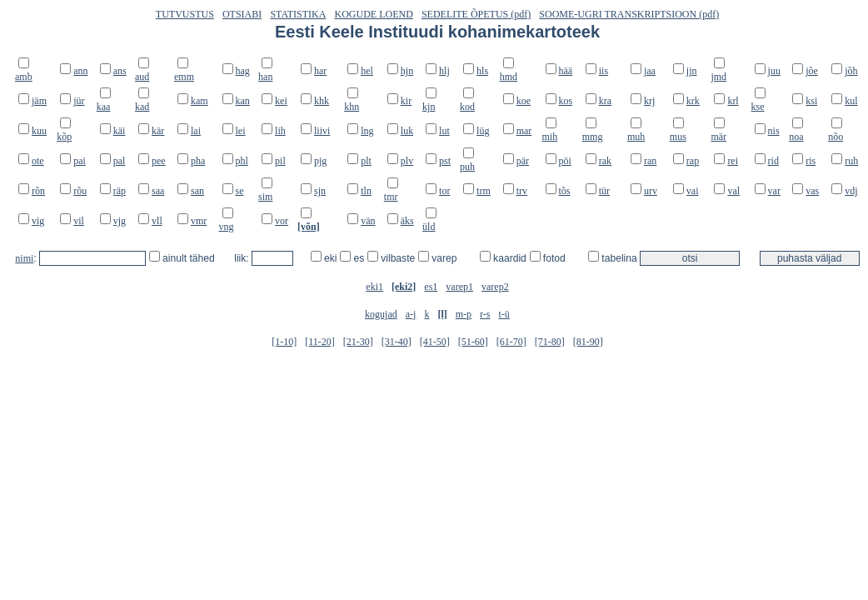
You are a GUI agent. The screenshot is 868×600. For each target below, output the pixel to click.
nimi (24, 258)
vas (812, 191)
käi (120, 131)
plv (407, 161)
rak (605, 161)
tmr (391, 197)
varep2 (495, 287)
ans (120, 71)
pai (80, 161)
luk (407, 131)
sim (265, 197)
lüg (483, 131)
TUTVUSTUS (185, 14)
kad (142, 107)
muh (636, 137)
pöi (565, 161)
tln (366, 191)
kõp (64, 137)
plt (366, 161)
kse (758, 107)
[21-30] (358, 342)
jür (79, 101)
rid (773, 161)
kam (200, 101)
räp (120, 191)
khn (352, 107)
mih (550, 137)
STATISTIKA (298, 14)
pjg (320, 161)
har (320, 71)
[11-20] (320, 342)
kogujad (381, 314)
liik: (243, 258)
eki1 (374, 287)
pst (445, 161)
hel (367, 71)
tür (604, 191)
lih (280, 131)
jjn (692, 71)
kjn (429, 107)
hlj (444, 71)
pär (523, 161)
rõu (80, 191)
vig (38, 221)
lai (196, 131)
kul (851, 101)
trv (522, 191)
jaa (650, 71)
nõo (836, 137)
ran (650, 161)
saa (158, 191)
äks (407, 221)
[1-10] (284, 342)
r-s (485, 314)
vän (368, 221)
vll (157, 221)
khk (322, 101)
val (733, 191)
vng (227, 227)
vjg (120, 221)
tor (444, 191)
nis (774, 131)
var (774, 191)
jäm (39, 101)
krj (649, 101)
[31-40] (397, 342)
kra (605, 101)
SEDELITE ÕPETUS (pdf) (476, 14)
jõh (851, 71)
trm (484, 191)
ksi (811, 101)
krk (693, 101)
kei (281, 101)
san (197, 191)
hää (566, 71)
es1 (431, 287)
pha (198, 161)
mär (718, 137)
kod (467, 107)
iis (604, 71)
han (265, 77)
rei (733, 161)
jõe (812, 71)
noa (796, 137)
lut (444, 131)
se (240, 191)
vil (79, 221)
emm (184, 77)
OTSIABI (242, 14)
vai (693, 191)
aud (142, 77)
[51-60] (473, 342)
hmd (509, 77)
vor (282, 221)
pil (280, 161)
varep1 (459, 287)
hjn (407, 71)
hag (243, 71)
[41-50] (435, 342)
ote (38, 161)
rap (693, 161)
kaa (104, 107)
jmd (718, 77)
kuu (39, 131)
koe (524, 101)
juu (774, 71)
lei (241, 131)
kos (566, 101)
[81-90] (588, 342)
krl (733, 101)
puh (467, 167)
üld (429, 227)
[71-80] (550, 342)
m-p (464, 314)
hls (482, 71)
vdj (851, 191)
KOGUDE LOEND (374, 14)
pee (159, 161)
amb (24, 77)
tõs (565, 191)
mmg (593, 137)
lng (367, 131)
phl (242, 161)
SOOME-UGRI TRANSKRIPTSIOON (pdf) (629, 14)
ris (811, 161)
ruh (851, 161)
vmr (199, 221)
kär (158, 131)
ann (80, 71)
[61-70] (511, 342)
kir (406, 101)
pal (120, 161)
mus (678, 137)
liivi (322, 131)
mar (524, 131)
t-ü (504, 314)
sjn (320, 191)
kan (243, 101)
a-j (411, 314)
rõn (38, 191)
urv (651, 191)
